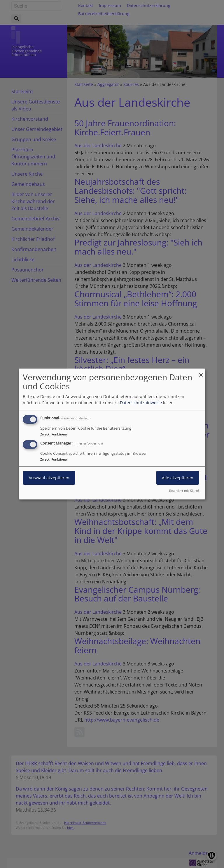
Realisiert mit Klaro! (184, 491)
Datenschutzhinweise (141, 403)
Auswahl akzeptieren (49, 478)
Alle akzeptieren (178, 478)
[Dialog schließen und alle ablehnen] (201, 372)
